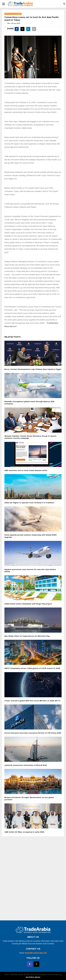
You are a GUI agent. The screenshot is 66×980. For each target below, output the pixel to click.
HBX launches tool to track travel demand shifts (26, 470)
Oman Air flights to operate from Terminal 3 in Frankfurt (29, 503)
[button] (64, 4)
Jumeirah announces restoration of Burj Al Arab (26, 765)
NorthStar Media (33, 977)
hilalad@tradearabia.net (36, 953)
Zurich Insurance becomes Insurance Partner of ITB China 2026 (33, 733)
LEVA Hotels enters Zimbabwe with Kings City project (28, 604)
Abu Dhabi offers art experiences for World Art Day (27, 636)
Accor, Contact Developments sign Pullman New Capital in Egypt (33, 369)
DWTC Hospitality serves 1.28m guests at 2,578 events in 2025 (32, 668)
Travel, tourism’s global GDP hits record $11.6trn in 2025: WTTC (32, 701)
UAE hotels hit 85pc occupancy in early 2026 (24, 832)
